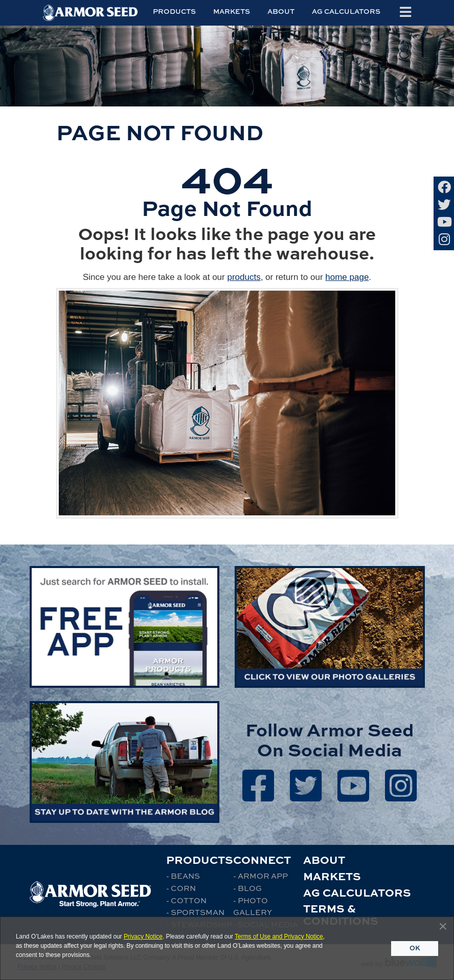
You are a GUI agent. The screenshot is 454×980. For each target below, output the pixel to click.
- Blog (247, 888)
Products (174, 11)
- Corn (181, 888)
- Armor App (260, 876)
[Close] (443, 926)
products (244, 277)
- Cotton (186, 900)
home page (347, 277)
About (281, 11)
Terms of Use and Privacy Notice (279, 937)
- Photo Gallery (253, 906)
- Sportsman (195, 912)
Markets (232, 11)
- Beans (183, 876)
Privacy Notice (143, 937)
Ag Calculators (346, 11)
